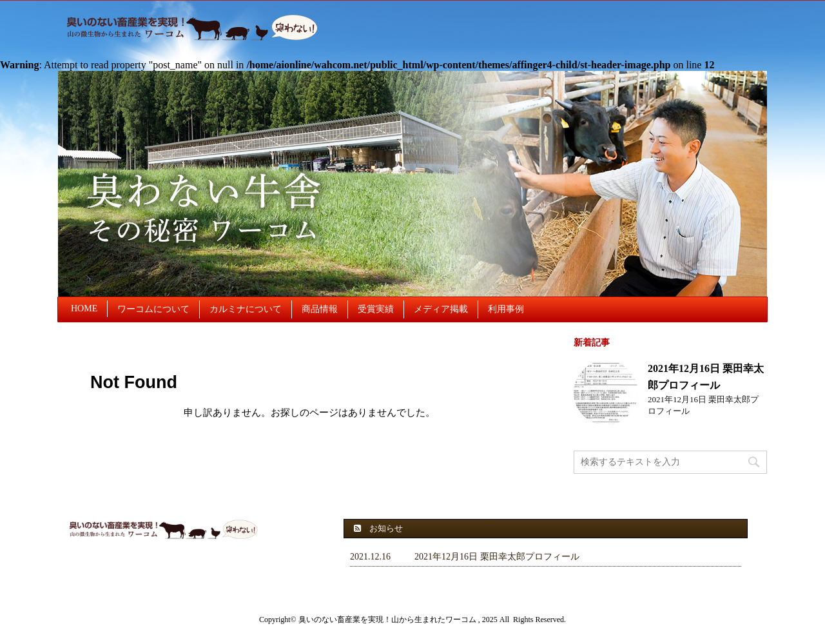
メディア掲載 (441, 309)
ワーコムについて (153, 309)
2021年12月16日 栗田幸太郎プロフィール (497, 557)
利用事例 (506, 309)
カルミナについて (246, 309)
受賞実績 (376, 309)
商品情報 (320, 309)
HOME (84, 308)
